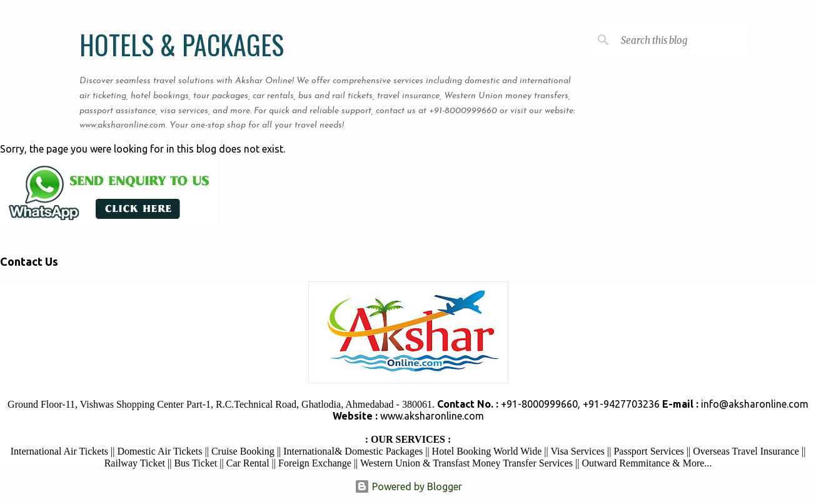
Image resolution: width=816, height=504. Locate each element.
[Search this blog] (682, 40)
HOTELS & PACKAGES (182, 44)
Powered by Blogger (408, 486)
